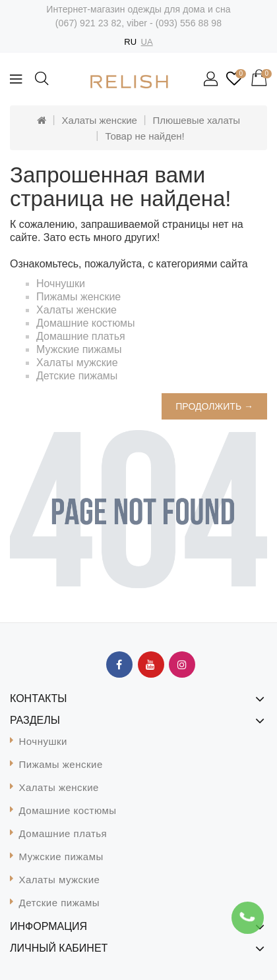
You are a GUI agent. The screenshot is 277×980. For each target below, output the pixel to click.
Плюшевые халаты (197, 120)
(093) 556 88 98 (189, 23)
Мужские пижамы (79, 349)
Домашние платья (81, 336)
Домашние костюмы (86, 323)
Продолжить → (214, 406)
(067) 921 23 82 (88, 23)
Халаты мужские (77, 363)
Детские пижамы (77, 376)
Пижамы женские (78, 297)
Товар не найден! (144, 136)
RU (130, 42)
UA (147, 42)
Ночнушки (61, 284)
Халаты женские (100, 120)
